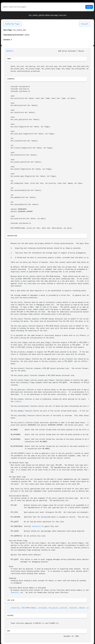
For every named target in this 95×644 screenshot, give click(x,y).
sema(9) (82, 608)
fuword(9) (15, 593)
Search (89, 7)
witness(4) (36, 526)
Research (84, 24)
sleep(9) (18, 402)
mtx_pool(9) (53, 608)
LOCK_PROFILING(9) (29, 608)
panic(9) (64, 608)
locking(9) (42, 608)
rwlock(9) (73, 608)
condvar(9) (15, 608)
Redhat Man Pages (12, 24)
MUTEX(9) (10, 51)
